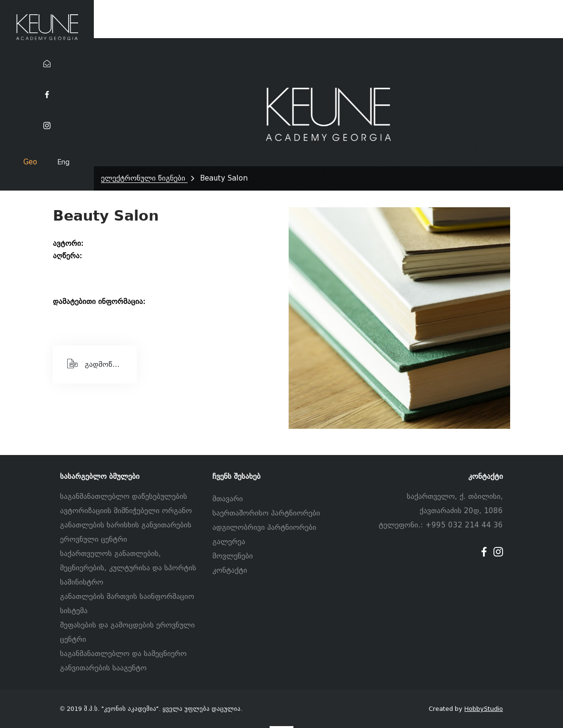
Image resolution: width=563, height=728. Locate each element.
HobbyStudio (484, 709)
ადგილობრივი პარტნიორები (264, 527)
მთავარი (228, 499)
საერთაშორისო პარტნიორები (266, 513)
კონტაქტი (230, 570)
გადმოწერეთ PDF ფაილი (102, 364)
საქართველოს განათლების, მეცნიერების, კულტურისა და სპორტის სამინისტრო (128, 568)
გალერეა (229, 542)
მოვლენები (233, 556)
